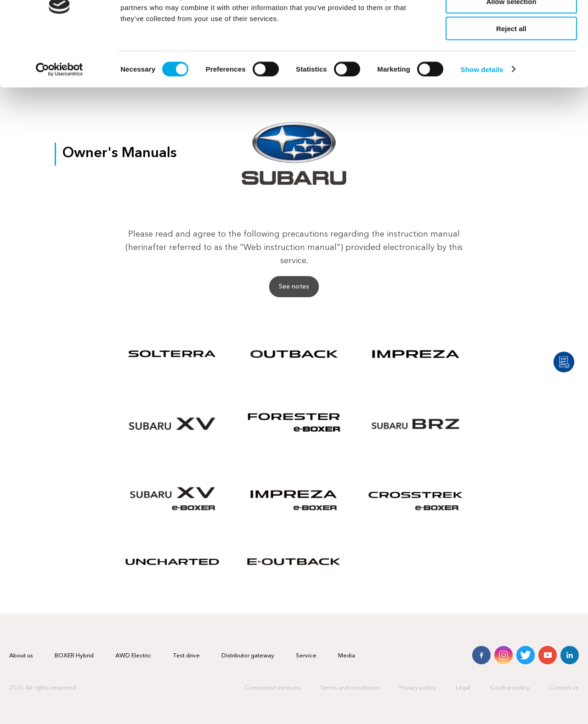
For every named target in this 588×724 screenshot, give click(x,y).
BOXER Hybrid (74, 656)
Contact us (564, 688)
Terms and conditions (350, 688)
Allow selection (511, 50)
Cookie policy (510, 688)
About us (21, 656)
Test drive (186, 656)
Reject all (511, 77)
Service (306, 656)
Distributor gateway (248, 656)
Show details (482, 117)
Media (347, 656)
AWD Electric (133, 656)
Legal (463, 688)
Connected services (272, 688)
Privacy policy (418, 688)
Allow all (512, 23)
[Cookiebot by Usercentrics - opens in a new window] (59, 118)
